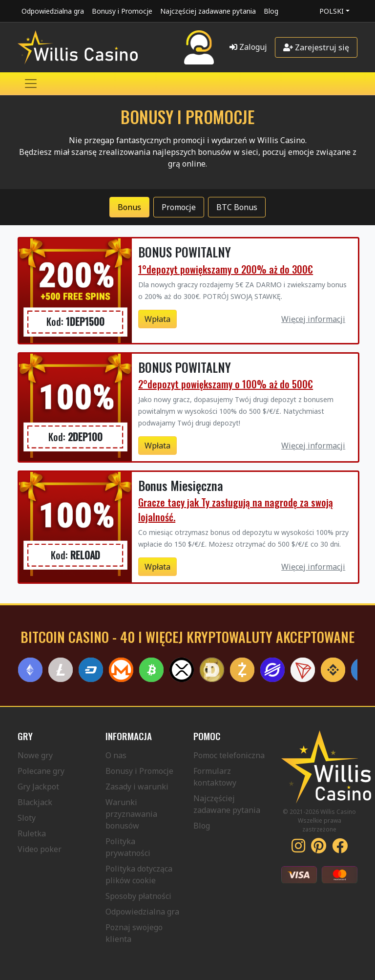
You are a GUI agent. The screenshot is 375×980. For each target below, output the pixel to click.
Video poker (40, 849)
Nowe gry (35, 755)
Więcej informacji (313, 319)
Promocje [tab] (179, 207)
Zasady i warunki (137, 787)
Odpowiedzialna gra (53, 11)
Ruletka (32, 833)
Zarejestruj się (316, 47)
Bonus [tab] (129, 207)
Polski (332, 11)
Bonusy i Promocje (122, 11)
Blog (271, 11)
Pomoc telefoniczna (229, 755)
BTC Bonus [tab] (237, 207)
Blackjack (35, 802)
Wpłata (157, 319)
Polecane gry (41, 771)
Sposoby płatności (138, 896)
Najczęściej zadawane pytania (208, 11)
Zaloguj (248, 47)
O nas (116, 755)
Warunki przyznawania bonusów (131, 814)
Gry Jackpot (38, 787)
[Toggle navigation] (31, 84)
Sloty (27, 818)
